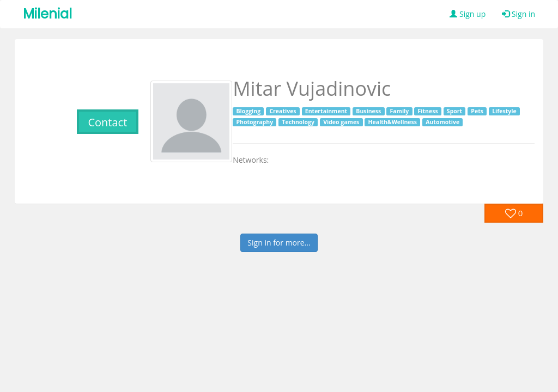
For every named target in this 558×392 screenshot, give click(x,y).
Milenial (47, 14)
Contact (107, 122)
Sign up (468, 14)
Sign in (518, 14)
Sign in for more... (279, 243)
